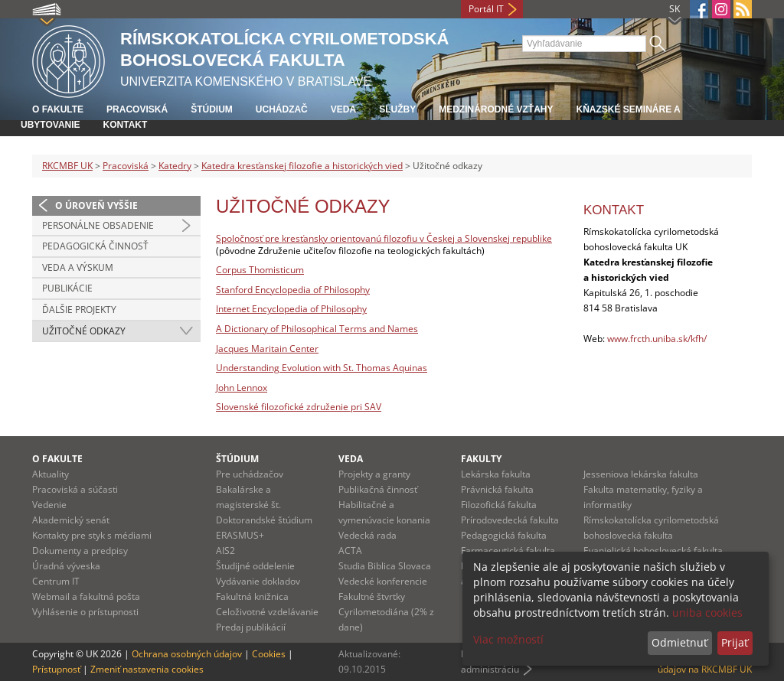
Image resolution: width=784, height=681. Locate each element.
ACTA (350, 551)
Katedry (175, 166)
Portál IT (486, 9)
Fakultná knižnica (252, 596)
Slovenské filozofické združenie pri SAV (299, 407)
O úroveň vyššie (96, 205)
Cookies (269, 654)
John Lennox (242, 388)
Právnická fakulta (497, 489)
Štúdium (212, 109)
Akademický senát (71, 520)
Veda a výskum (78, 267)
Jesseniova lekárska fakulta (641, 474)
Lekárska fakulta (496, 474)
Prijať (735, 642)
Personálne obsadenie (98, 225)
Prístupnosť (56, 669)
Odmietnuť (679, 642)
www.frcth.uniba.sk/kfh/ (657, 339)
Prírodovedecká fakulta (510, 520)
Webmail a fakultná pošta (86, 596)
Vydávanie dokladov (258, 581)
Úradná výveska (66, 566)
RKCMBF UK (67, 166)
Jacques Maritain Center (267, 349)
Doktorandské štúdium (264, 520)
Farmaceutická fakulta (508, 551)
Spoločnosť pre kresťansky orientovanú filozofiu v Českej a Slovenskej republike (384, 238)
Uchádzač (282, 109)
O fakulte (58, 109)
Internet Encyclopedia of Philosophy (291, 309)
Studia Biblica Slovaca (385, 566)
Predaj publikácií (251, 627)
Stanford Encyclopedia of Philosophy (293, 290)
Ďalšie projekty (79, 310)
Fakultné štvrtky (372, 596)
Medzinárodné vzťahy (496, 109)
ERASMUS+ (240, 535)
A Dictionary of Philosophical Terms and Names (317, 329)
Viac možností (508, 639)
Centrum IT (56, 581)
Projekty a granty (374, 474)
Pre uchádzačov (250, 474)
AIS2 (225, 551)
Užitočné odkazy (84, 331)
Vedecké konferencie (383, 581)
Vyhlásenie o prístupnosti (85, 612)
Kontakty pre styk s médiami (92, 535)
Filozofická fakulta (499, 505)
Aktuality (51, 474)
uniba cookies (707, 613)
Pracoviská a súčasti (75, 489)
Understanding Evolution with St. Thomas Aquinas (322, 368)
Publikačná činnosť (378, 489)
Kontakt (126, 125)
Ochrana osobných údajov (187, 654)
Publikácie (67, 288)
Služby (397, 109)
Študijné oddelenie (255, 566)
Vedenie (49, 505)
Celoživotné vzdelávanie (267, 612)
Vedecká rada (367, 535)
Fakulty (481, 459)
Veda (343, 109)
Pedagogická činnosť (95, 246)
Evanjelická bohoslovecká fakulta (653, 551)
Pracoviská (137, 109)
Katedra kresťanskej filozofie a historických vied (302, 166)
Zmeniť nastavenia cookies (147, 669)
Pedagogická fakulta (504, 535)
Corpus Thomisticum (260, 270)
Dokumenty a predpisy (80, 551)
